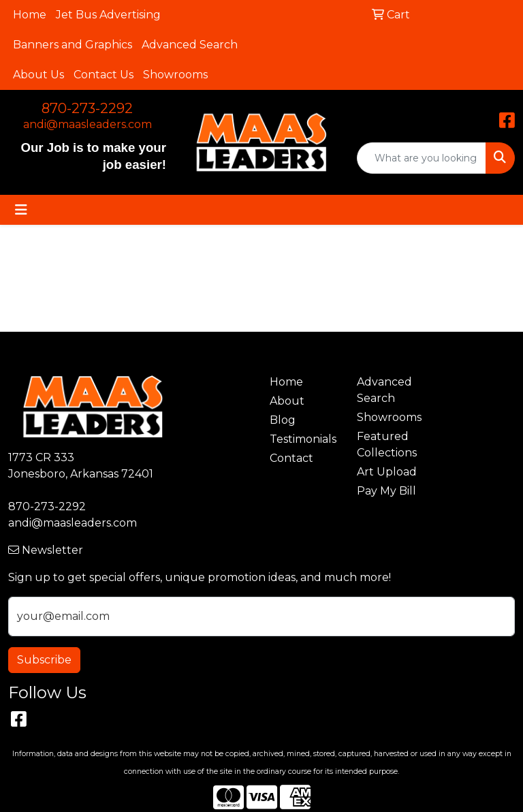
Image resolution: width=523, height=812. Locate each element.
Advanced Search (190, 45)
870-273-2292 (87, 108)
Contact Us (104, 75)
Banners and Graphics (73, 45)
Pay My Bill (386, 491)
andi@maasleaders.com (88, 124)
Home (30, 15)
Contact (291, 458)
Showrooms (175, 75)
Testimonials (303, 439)
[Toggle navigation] (21, 210)
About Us (38, 75)
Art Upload (387, 472)
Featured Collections (387, 444)
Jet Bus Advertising (108, 15)
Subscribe (44, 660)
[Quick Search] (422, 158)
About (287, 401)
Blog (283, 420)
